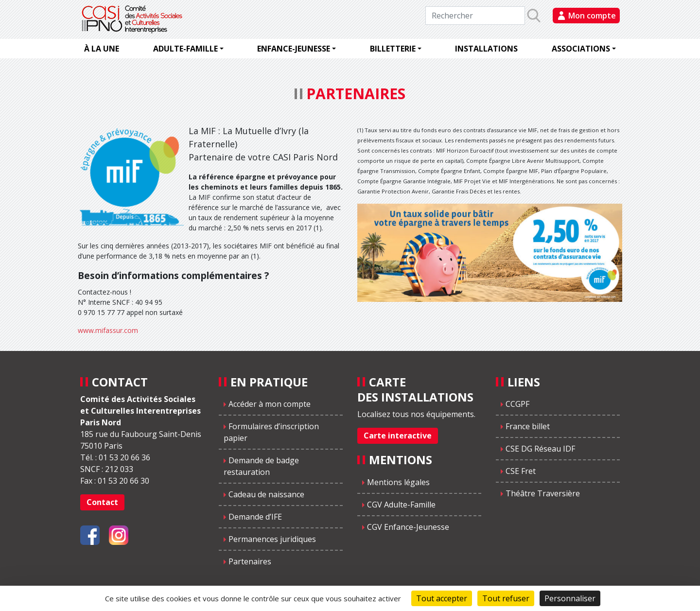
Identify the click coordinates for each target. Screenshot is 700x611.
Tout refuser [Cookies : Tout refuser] (506, 598)
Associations (581, 49)
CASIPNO (133, 19)
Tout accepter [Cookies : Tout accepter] (442, 598)
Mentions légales (398, 482)
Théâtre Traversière (543, 493)
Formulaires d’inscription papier (271, 432)
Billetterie (393, 49)
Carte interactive (398, 436)
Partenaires (250, 561)
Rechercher (543, 15)
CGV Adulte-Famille (401, 505)
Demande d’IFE (255, 517)
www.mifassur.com (108, 330)
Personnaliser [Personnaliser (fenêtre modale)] (570, 598)
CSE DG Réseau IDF (540, 449)
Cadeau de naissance (266, 494)
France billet (528, 426)
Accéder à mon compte (270, 404)
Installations (486, 49)
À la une (102, 49)
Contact (102, 502)
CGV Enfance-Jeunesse (408, 527)
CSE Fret (521, 471)
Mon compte (592, 16)
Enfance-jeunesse (294, 49)
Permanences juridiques (272, 539)
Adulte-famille (185, 49)
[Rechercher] (475, 16)
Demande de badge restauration (261, 466)
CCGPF (517, 404)
